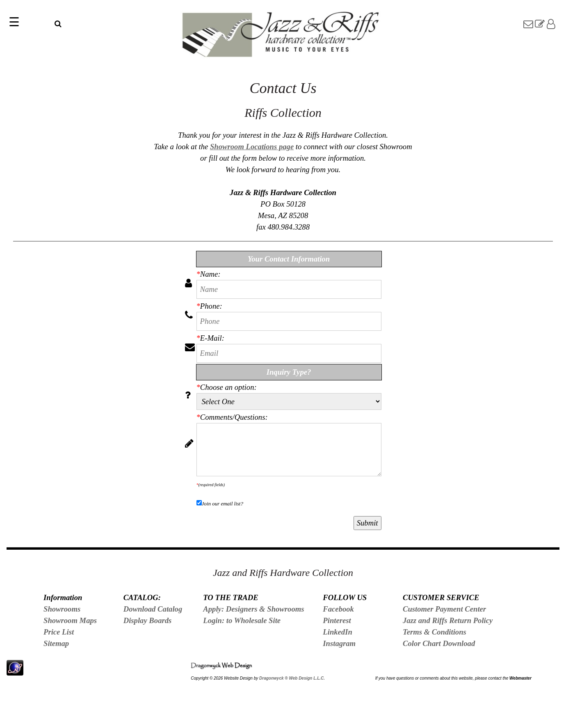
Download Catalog (153, 609)
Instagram (339, 643)
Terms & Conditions (435, 632)
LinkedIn (338, 632)
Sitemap (56, 643)
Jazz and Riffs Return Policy (448, 620)
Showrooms (62, 609)
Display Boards (148, 620)
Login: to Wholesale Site (242, 620)
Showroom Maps (70, 620)
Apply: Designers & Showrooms (253, 609)
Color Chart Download (439, 643)
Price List (59, 632)
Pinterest (337, 620)
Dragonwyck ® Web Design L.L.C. (292, 678)
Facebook (338, 609)
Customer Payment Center (444, 609)
